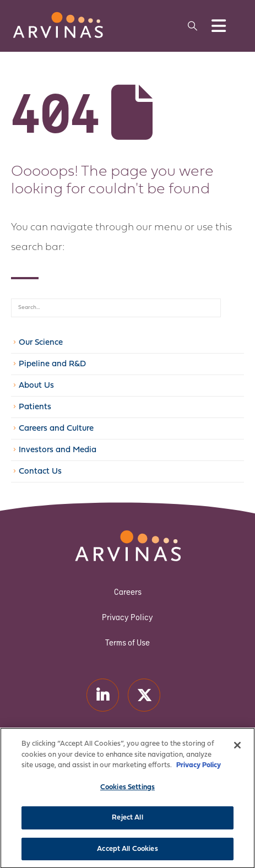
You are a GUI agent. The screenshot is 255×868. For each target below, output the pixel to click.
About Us (36, 386)
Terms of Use (127, 642)
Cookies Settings (127, 794)
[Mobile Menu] (219, 26)
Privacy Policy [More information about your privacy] (199, 772)
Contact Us (40, 472)
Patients (35, 407)
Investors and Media (58, 450)
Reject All (127, 825)
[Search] (232, 308)
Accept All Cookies (127, 856)
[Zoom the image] (58, 17)
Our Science (41, 343)
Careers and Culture (56, 429)
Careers (128, 592)
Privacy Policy (127, 617)
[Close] (237, 752)
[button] (192, 26)
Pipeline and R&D (52, 364)
